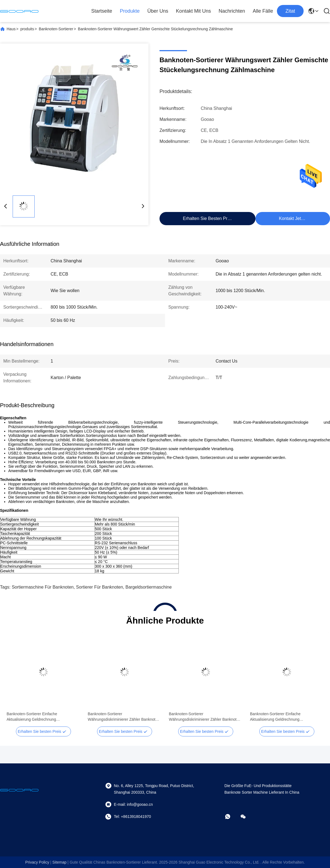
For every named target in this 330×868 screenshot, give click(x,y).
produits (27, 29)
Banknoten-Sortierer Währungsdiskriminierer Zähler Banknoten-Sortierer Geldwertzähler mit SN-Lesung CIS (124, 717)
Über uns (158, 11)
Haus (11, 29)
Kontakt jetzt (292, 218)
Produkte (130, 11)
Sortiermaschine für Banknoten (43, 587)
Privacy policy (37, 862)
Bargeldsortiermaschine (148, 587)
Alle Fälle (263, 11)
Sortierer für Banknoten (100, 587)
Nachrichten (232, 11)
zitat (290, 11)
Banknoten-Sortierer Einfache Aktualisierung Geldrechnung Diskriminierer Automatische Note (35, 717)
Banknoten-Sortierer (56, 29)
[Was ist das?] (232, 817)
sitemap (59, 862)
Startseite (102, 11)
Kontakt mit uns (193, 11)
